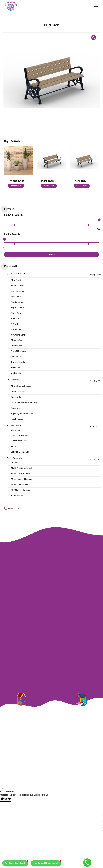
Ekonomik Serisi (18, 286)
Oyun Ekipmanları (19, 351)
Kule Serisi (16, 318)
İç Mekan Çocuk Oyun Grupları (24, 403)
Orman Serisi (17, 346)
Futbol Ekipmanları (19, 441)
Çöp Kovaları (16, 397)
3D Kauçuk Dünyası (55, 461)
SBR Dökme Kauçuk (20, 485)
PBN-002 (80, 181)
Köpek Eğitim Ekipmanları (22, 414)
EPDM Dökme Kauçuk (20, 474)
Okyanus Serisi (17, 340)
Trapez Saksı (17, 181)
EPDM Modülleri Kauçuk (21, 479)
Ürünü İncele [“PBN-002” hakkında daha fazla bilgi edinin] (82, 186)
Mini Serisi (15, 324)
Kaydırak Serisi (17, 308)
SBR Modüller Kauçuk (20, 490)
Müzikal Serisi (17, 329)
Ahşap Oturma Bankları (21, 386)
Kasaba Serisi (17, 302)
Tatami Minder (17, 496)
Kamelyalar (16, 408)
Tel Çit (14, 446)
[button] (15, 863)
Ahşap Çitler (95, 381)
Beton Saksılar (17, 392)
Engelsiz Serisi (17, 291)
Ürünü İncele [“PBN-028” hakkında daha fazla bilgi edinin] (49, 186)
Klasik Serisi (16, 313)
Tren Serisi (16, 368)
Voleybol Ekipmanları (20, 452)
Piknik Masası (17, 419)
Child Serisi (16, 280)
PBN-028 (47, 181)
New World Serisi (18, 335)
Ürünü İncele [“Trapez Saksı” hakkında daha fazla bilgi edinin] (16, 186)
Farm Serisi (16, 297)
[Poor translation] (8, 799)
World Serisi (16, 373)
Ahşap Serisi (95, 275)
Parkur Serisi (17, 357)
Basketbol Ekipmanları (55, 428)
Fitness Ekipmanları (20, 435)
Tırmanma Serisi (18, 362)
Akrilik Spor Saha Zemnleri (22, 468)
